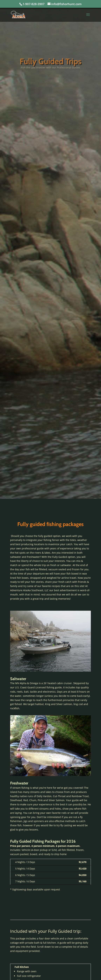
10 (64, 667)
